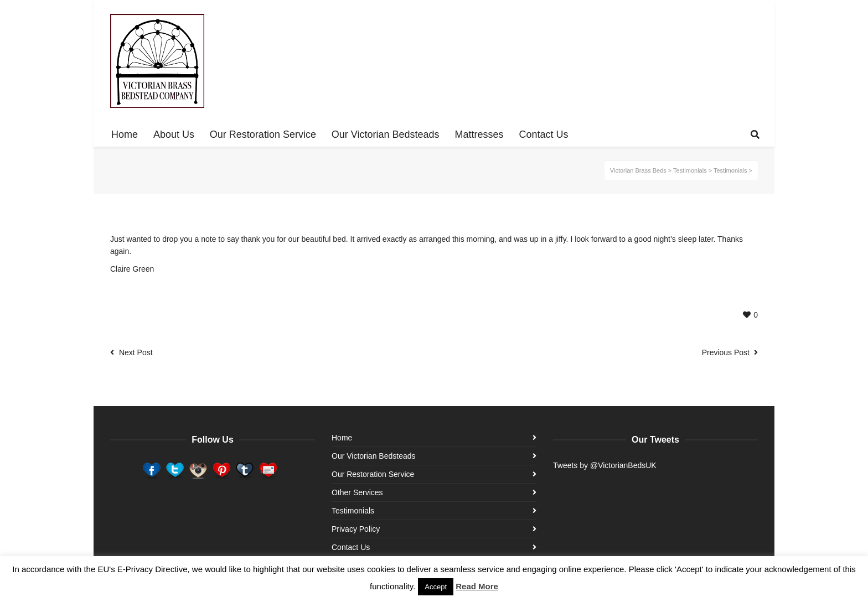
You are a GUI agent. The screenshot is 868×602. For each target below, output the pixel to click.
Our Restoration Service (373, 474)
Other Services (357, 492)
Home (342, 438)
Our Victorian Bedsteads (374, 456)
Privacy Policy (356, 529)
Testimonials (353, 511)
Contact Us (351, 547)
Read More (477, 586)
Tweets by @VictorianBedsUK (605, 465)
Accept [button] (436, 587)
